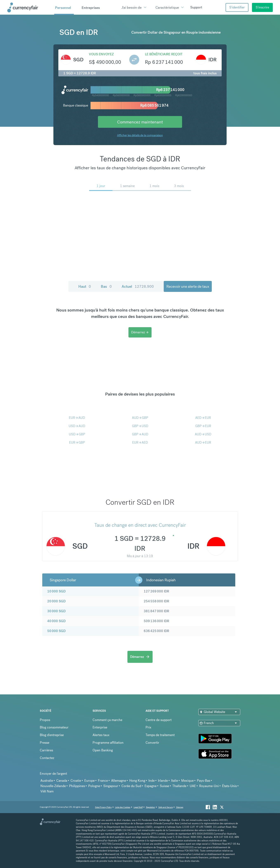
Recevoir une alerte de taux (188, 286)
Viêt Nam (47, 791)
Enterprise (100, 727)
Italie (175, 781)
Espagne (151, 786)
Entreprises (91, 8)
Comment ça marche (107, 720)
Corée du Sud (131, 786)
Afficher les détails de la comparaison (140, 135)
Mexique (187, 781)
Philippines (77, 786)
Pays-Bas (204, 781)
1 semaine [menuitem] (127, 186)
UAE (193, 786)
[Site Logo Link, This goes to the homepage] (29, 7)
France (103, 781)
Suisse (164, 786)
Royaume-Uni (209, 786)
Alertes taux (101, 735)
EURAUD (77, 418)
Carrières (46, 750)
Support (196, 7)
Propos (45, 720)
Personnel (63, 8)
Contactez (47, 758)
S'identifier (237, 7)
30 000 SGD (56, 611)
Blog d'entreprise (52, 735)
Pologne (94, 786)
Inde (152, 781)
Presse (45, 743)
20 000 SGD (56, 601)
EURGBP (77, 442)
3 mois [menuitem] (179, 186)
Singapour (111, 786)
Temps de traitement (160, 735)
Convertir (152, 743)
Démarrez (140, 332)
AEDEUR (203, 418)
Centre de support (159, 720)
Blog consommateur (54, 727)
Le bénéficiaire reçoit (164, 54)
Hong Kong (137, 781)
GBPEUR (203, 426)
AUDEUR (203, 442)
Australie (47, 781)
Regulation (151, 807)
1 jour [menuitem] (101, 186)
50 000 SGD (56, 631)
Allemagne (119, 781)
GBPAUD (140, 434)
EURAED (140, 442)
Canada (62, 781)
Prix (148, 727)
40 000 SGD (56, 621)
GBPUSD (140, 426)
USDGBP (77, 434)
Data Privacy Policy (103, 807)
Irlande (163, 781)
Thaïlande (179, 786)
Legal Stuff (138, 807)
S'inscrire (262, 7)
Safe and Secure (166, 807)
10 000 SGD (56, 591)
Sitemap (180, 807)
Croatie (76, 781)
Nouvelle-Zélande (53, 786)
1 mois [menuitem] (154, 186)
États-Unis (229, 786)
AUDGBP (140, 418)
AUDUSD (203, 434)
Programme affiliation (108, 743)
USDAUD (77, 426)
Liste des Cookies (123, 807)
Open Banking (103, 750)
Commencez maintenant (140, 122)
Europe (89, 781)
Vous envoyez (101, 54)
